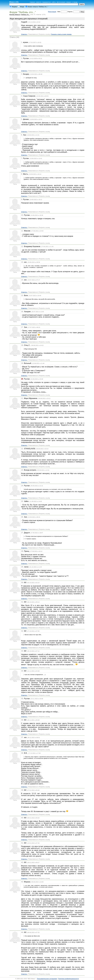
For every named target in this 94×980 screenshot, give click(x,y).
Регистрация (52, 12)
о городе (75, 2)
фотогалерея (61, 2)
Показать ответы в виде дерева (61, 34)
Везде (22, 7)
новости (39, 2)
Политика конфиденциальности (68, 979)
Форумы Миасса (15, 15)
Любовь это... (25, 15)
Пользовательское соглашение (47, 979)
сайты (54, 2)
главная (32, 2)
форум (69, 2)
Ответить (24, 34)
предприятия (46, 2)
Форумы (15, 7)
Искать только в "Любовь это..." (38, 7)
